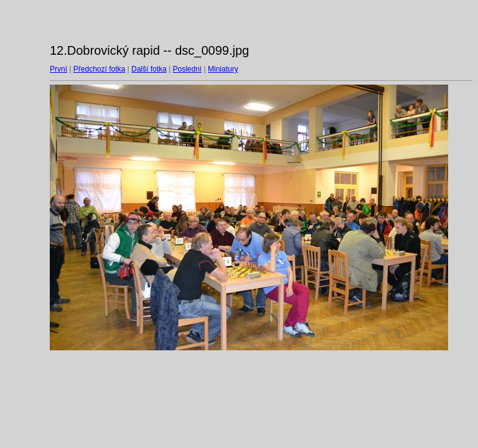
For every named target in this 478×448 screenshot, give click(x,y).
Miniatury (223, 69)
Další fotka (149, 69)
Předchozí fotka (99, 69)
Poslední (188, 69)
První (59, 69)
